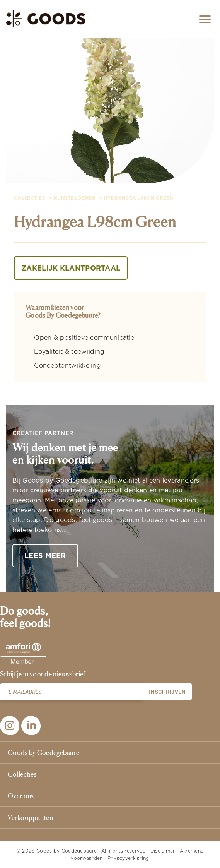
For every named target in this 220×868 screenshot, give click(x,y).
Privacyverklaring (128, 858)
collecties (30, 198)
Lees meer (45, 556)
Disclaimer (163, 851)
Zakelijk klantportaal (71, 268)
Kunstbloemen (75, 198)
